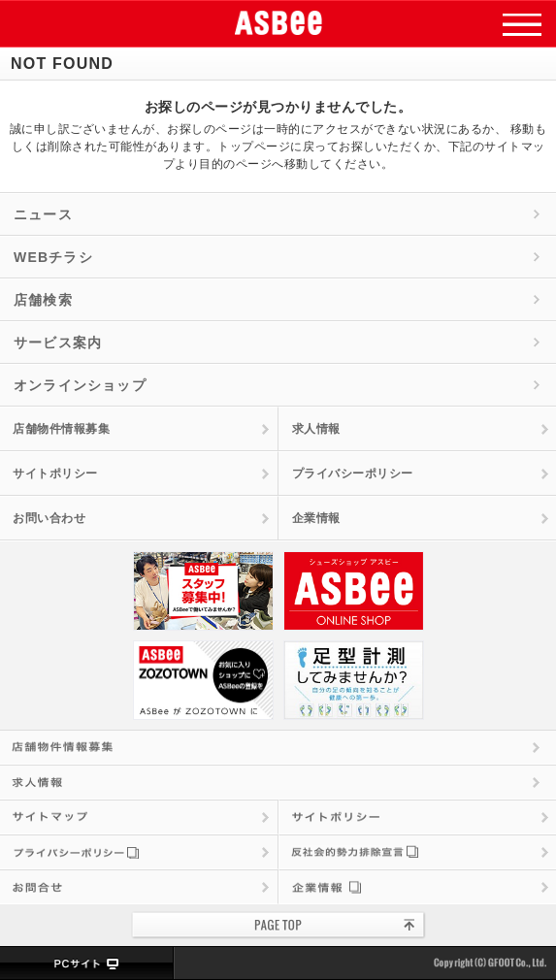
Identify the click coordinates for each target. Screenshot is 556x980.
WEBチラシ (53, 257)
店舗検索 (43, 300)
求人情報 (316, 429)
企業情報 (316, 518)
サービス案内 (58, 343)
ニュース (43, 214)
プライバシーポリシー (353, 474)
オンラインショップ (80, 385)
